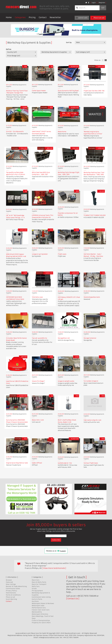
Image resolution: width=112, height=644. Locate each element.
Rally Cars (36, 586)
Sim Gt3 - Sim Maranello (15, 132)
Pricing (32, 17)
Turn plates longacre (91, 381)
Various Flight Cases (91, 463)
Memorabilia (37, 612)
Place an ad (98, 18)
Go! (103, 8)
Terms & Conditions (13, 595)
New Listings (11, 584)
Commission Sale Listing (41, 597)
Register (102, 3)
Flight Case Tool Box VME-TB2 (94, 91)
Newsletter (55, 17)
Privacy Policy (11, 591)
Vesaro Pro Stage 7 (38, 381)
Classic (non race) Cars (41, 610)
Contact (43, 17)
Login (94, 3)
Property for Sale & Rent (41, 623)
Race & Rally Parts (39, 582)
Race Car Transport (39, 584)
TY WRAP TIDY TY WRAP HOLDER (95, 215)
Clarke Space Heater (39, 91)
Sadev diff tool (37, 463)
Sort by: (69, 42)
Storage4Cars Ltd (64, 338)
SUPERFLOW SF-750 (65, 463)
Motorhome (62, 132)
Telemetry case (37, 297)
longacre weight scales (66, 381)
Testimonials (11, 593)
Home (9, 17)
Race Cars (36, 580)
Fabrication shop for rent (92, 420)
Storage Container (90, 338)
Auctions (35, 601)
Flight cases (62, 254)
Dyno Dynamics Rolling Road (68, 91)
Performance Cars (39, 608)
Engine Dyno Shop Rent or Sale (17, 463)
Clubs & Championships (41, 620)
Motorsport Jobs (38, 606)
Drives (34, 589)
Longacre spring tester (40, 254)
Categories (20, 17)
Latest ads (82, 18)
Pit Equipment (37, 591)
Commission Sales (13, 589)
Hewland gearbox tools (92, 297)
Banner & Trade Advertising (16, 586)
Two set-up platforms (39, 338)
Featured (9, 582)
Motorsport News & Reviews (43, 603)
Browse (9, 580)
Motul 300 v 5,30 (38, 420)
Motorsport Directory (40, 614)
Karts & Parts (37, 599)
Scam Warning (11, 599)
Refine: (9, 49)
